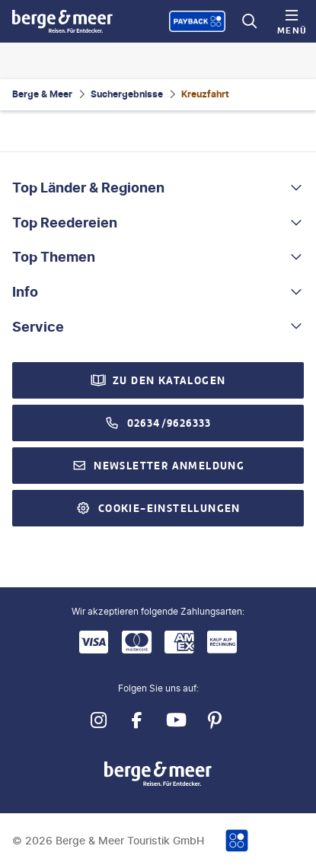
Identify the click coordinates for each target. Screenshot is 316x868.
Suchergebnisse (127, 94)
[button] (158, 188)
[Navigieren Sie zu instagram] (99, 721)
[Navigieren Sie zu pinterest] (215, 721)
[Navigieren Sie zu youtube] (176, 721)
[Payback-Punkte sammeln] (197, 21)
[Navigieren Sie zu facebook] (137, 721)
